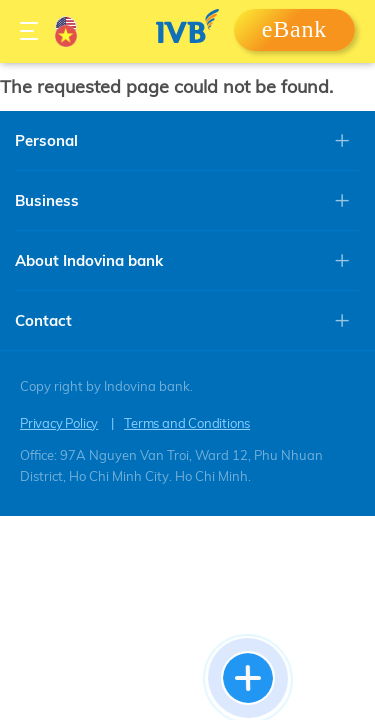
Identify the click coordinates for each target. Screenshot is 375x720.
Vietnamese (66, 36)
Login (294, 36)
